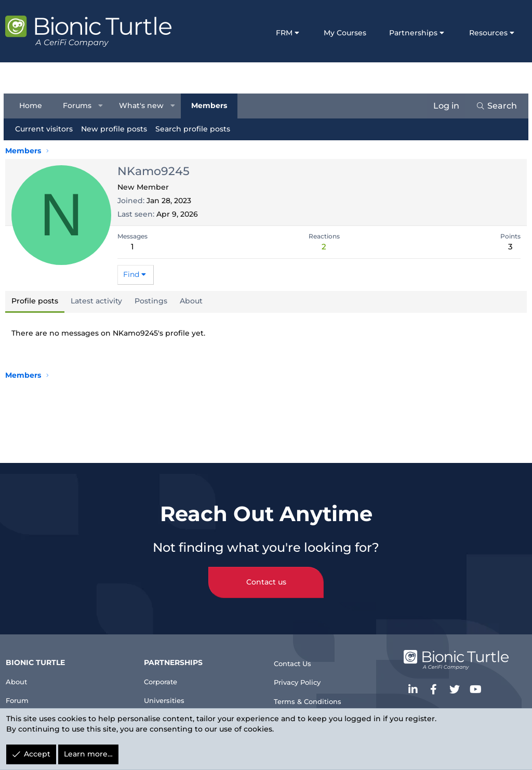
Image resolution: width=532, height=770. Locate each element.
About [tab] (191, 301)
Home (32, 105)
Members (210, 105)
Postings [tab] (151, 301)
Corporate (166, 672)
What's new (143, 105)
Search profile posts (194, 129)
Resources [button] (488, 33)
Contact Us (297, 653)
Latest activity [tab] (96, 301)
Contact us (266, 572)
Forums (79, 105)
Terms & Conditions (314, 695)
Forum (22, 692)
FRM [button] (284, 33)
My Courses (345, 33)
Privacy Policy (303, 675)
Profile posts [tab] (35, 301)
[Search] (495, 106)
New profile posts (116, 129)
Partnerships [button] (413, 33)
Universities (170, 692)
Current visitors (45, 129)
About (21, 672)
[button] (102, 106)
